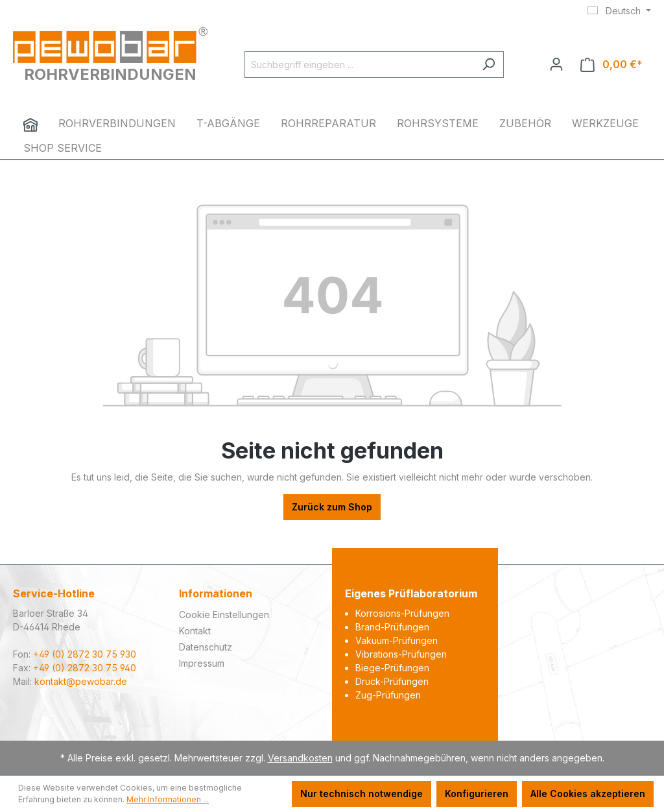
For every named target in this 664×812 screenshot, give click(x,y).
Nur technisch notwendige (362, 794)
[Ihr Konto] (556, 64)
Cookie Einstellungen (224, 615)
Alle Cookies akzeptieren (588, 794)
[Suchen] (489, 65)
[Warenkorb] (611, 65)
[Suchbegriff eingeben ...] (359, 65)
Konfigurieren (477, 794)
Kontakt (195, 631)
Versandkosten (300, 758)
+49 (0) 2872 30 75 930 (85, 654)
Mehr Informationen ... (168, 799)
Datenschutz (206, 647)
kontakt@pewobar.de (81, 681)
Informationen (216, 593)
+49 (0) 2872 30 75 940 (85, 668)
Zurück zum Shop (332, 507)
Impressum (202, 663)
